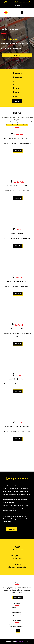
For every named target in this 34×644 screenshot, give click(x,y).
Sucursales (18, 101)
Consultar (18, 5)
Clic (18, 631)
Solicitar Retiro (18, 55)
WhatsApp (18, 151)
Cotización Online (18, 598)
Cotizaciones (12, 529)
